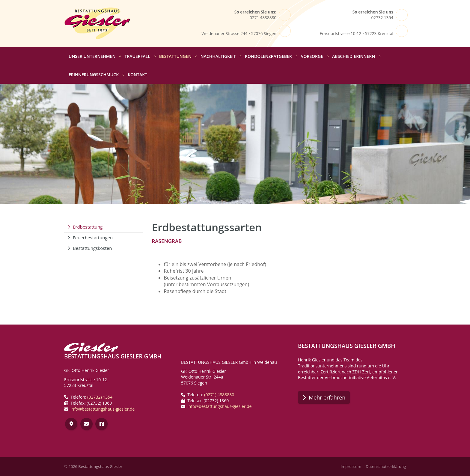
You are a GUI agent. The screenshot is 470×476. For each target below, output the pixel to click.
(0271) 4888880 (219, 395)
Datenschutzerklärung (386, 467)
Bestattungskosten (92, 248)
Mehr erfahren (327, 397)
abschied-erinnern (354, 56)
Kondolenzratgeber (268, 56)
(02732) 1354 (100, 397)
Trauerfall (137, 56)
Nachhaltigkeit (218, 56)
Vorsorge (312, 56)
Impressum (351, 467)
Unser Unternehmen (92, 56)
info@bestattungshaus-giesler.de (103, 409)
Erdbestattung (88, 227)
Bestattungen (175, 56)
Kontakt (137, 75)
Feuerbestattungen (93, 238)
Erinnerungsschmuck (94, 75)
